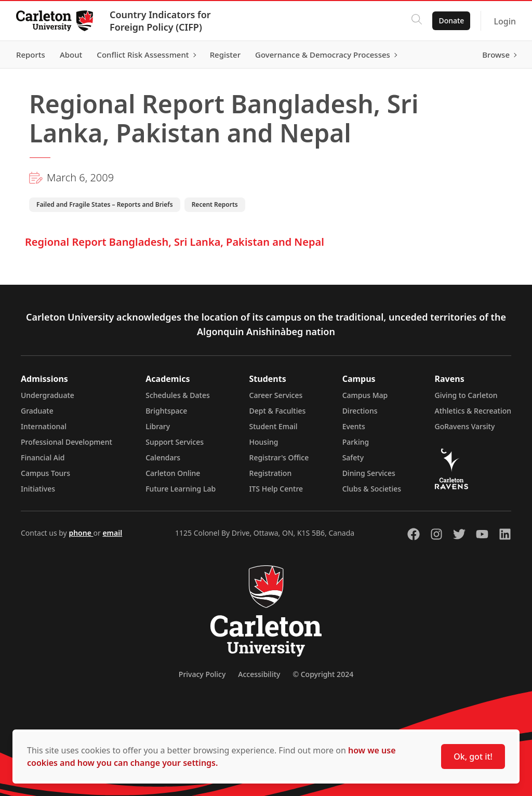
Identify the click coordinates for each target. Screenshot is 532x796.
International (44, 426)
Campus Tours (45, 473)
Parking (356, 442)
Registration (271, 473)
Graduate (37, 411)
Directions (360, 411)
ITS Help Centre (276, 489)
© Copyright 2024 (323, 674)
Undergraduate (48, 395)
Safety (353, 457)
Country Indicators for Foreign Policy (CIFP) (161, 21)
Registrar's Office (279, 457)
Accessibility (259, 674)
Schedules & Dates (178, 395)
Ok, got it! (473, 757)
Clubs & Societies (372, 489)
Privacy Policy (202, 674)
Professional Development (66, 442)
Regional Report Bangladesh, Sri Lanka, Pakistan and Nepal (175, 242)
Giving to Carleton (466, 395)
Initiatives (38, 489)
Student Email (274, 426)
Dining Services (369, 473)
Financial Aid (43, 457)
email (112, 533)
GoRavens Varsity (465, 426)
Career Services (276, 395)
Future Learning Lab (181, 489)
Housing (264, 442)
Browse (495, 55)
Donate (451, 21)
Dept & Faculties (278, 411)
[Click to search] (416, 21)
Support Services (175, 442)
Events (354, 426)
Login (504, 21)
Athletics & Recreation (473, 411)
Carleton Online (173, 473)
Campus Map (365, 395)
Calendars (163, 457)
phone (81, 533)
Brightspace (166, 411)
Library (158, 426)
